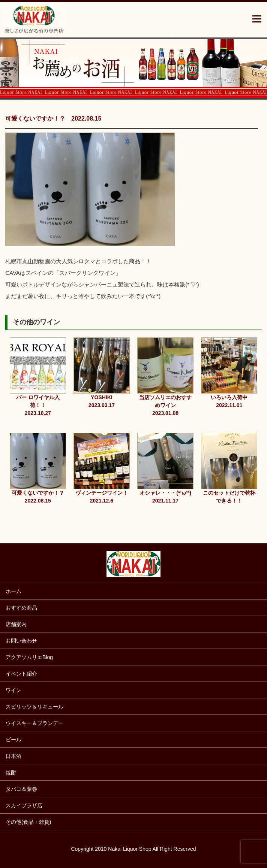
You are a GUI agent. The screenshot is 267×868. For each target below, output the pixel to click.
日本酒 (13, 756)
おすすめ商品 (21, 608)
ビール (13, 740)
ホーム (13, 591)
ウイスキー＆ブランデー (34, 723)
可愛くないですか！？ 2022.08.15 (53, 119)
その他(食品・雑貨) (28, 822)
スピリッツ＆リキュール (34, 707)
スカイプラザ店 (24, 805)
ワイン (13, 690)
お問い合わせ (21, 641)
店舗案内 (16, 624)
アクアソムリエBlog (29, 657)
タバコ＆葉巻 (21, 789)
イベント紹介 (21, 674)
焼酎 (11, 773)
